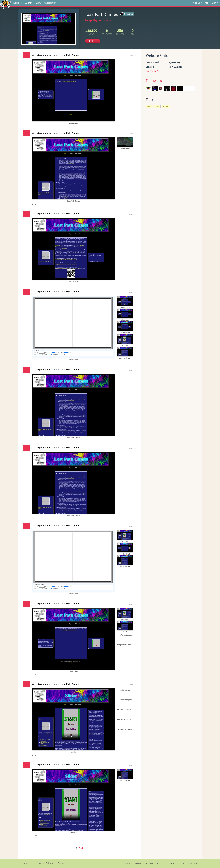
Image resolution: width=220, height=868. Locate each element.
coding (166, 106)
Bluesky (61, 863)
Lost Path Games (70, 55)
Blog (152, 863)
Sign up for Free (201, 3)
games (149, 106)
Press (165, 863)
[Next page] (82, 848)
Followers (154, 81)
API (158, 863)
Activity (28, 3)
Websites (17, 3)
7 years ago (132, 134)
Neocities (27, 863)
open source (39, 863)
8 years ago (132, 292)
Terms (183, 863)
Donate (138, 863)
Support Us (50, 3)
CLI (145, 863)
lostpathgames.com (98, 20)
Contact (193, 863)
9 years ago (132, 448)
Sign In (215, 3)
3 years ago (132, 56)
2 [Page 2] (79, 848)
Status (174, 863)
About (129, 863)
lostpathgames (42, 55)
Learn (38, 3)
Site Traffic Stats (154, 71)
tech (157, 106)
